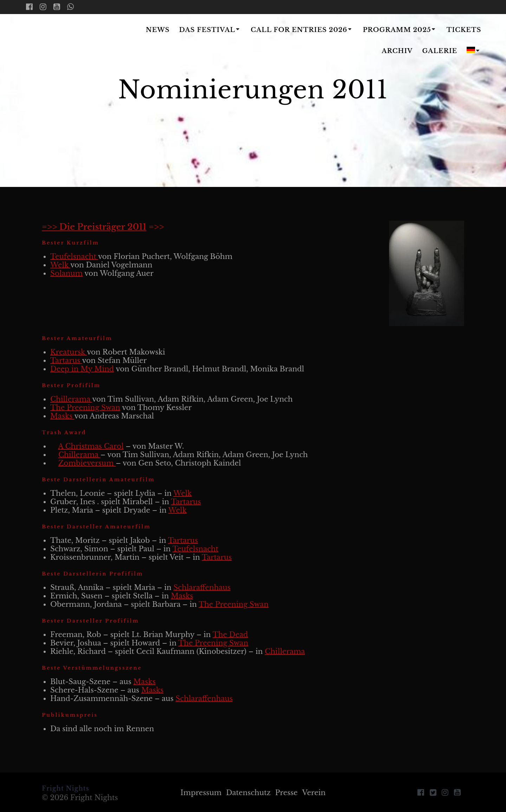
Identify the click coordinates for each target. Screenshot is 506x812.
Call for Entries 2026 (299, 30)
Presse (286, 793)
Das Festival (207, 30)
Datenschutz (248, 793)
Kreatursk (69, 352)
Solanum (66, 273)
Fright (67, 41)
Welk (60, 265)
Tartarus (66, 360)
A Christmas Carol (91, 446)
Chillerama (71, 399)
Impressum (201, 793)
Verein (314, 793)
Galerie (440, 51)
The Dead (230, 635)
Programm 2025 (397, 30)
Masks (62, 416)
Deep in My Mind (82, 369)
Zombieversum (87, 463)
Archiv (397, 51)
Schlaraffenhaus (202, 587)
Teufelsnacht (74, 256)
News (158, 30)
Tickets (464, 30)
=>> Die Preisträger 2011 (94, 227)
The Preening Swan (85, 408)
